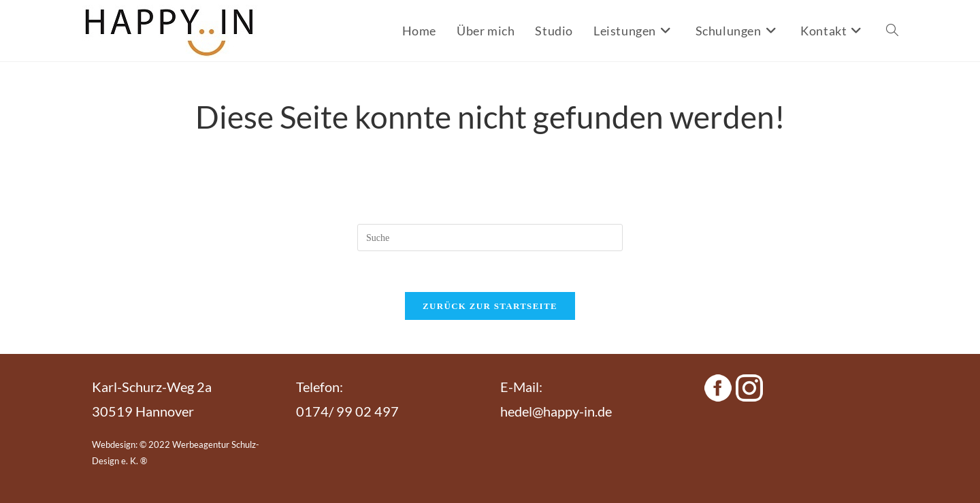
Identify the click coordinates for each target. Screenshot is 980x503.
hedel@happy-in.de (556, 411)
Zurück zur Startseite (490, 306)
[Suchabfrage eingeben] (490, 238)
